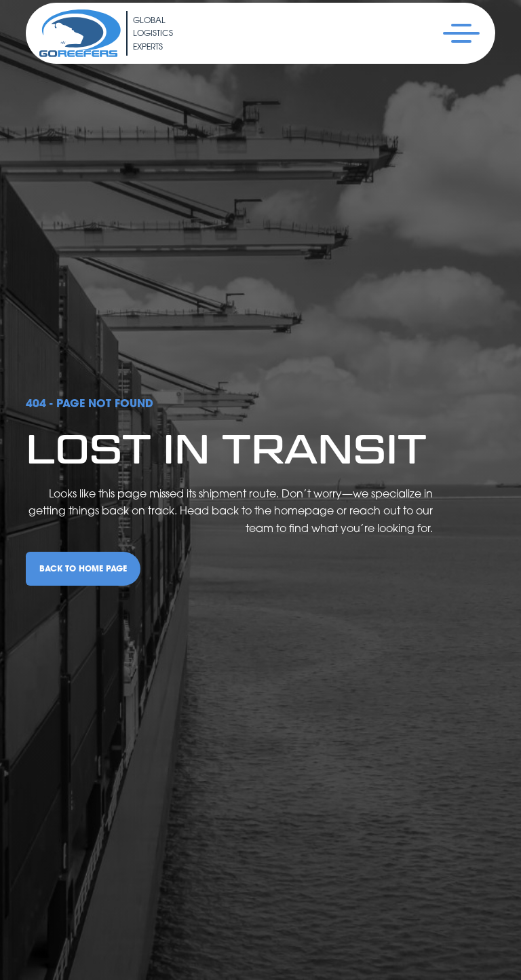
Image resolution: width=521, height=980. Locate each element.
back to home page (83, 568)
